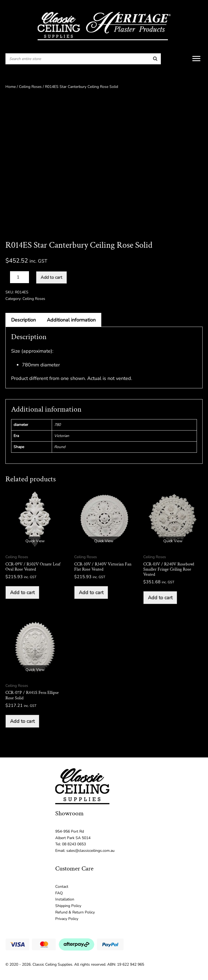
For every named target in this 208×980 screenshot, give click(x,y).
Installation (65, 899)
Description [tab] (23, 320)
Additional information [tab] (71, 320)
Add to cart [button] (22, 592)
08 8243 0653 (74, 844)
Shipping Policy (68, 906)
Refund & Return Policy (75, 912)
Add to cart (51, 277)
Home (11, 87)
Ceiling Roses (30, 87)
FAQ (59, 893)
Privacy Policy (67, 919)
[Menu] (196, 59)
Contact (62, 887)
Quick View (35, 541)
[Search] (155, 59)
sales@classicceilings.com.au (90, 851)
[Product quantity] (19, 277)
